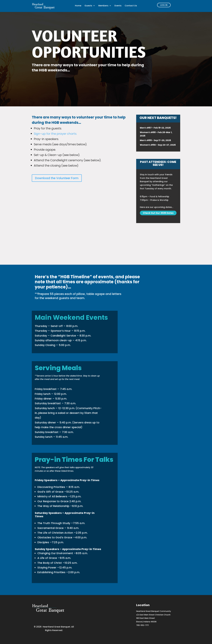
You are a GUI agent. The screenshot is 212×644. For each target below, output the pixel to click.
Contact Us (131, 6)
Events (118, 6)
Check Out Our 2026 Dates (158, 213)
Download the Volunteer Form (57, 178)
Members (103, 6)
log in (164, 5)
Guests (88, 6)
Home (78, 6)
